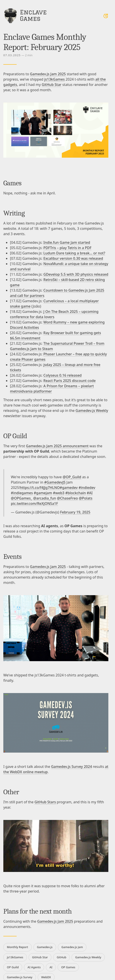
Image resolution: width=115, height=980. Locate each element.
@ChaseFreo (67, 498)
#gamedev (69, 488)
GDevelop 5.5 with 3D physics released (76, 274)
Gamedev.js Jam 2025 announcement (57, 446)
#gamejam (43, 493)
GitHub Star (52, 85)
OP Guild (13, 967)
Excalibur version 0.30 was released (73, 258)
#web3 (59, 493)
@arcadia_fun (45, 498)
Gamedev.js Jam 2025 (48, 74)
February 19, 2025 (75, 512)
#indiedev (87, 488)
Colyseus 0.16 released (63, 375)
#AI (90, 493)
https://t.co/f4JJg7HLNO (40, 488)
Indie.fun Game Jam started (67, 242)
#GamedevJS (55, 482)
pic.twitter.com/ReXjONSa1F (34, 504)
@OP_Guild (72, 477)
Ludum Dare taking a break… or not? (74, 253)
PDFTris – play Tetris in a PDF (67, 248)
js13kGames (55, 79)
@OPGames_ (22, 498)
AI (51, 967)
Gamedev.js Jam (72, 947)
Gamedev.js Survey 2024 (71, 767)
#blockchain (76, 493)
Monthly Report (18, 947)
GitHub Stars (45, 802)
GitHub (61, 957)
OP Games (68, 967)
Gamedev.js (45, 947)
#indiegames (22, 493)
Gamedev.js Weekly (92, 411)
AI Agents (34, 967)
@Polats (86, 498)
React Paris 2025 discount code (70, 381)
